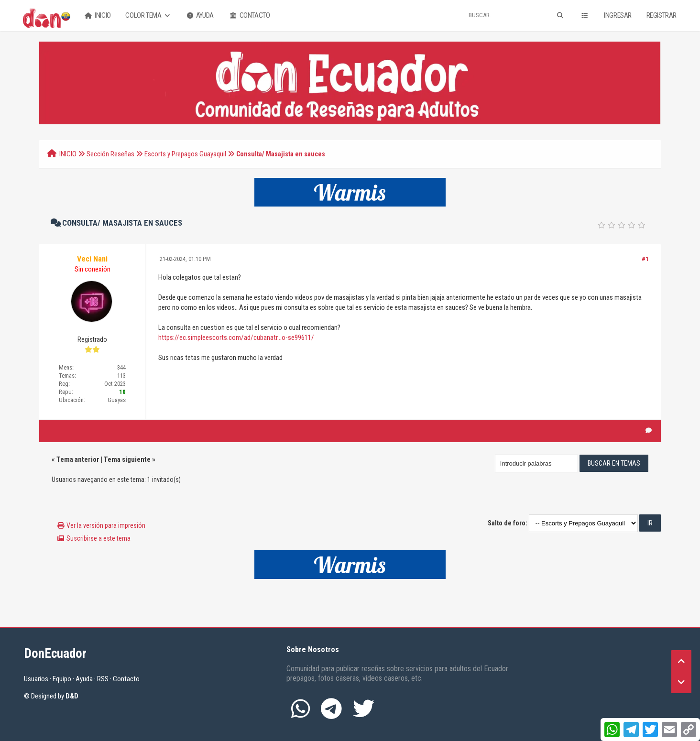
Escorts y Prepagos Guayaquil (185, 154)
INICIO (68, 154)
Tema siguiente (127, 459)
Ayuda (199, 16)
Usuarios (36, 679)
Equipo (62, 679)
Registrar (662, 15)
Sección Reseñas (110, 154)
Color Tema (148, 16)
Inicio (97, 16)
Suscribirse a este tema (98, 538)
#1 (645, 259)
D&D (72, 696)
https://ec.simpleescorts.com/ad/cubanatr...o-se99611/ (236, 338)
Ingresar (618, 15)
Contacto (249, 16)
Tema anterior (78, 459)
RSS (103, 679)
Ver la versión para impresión (106, 525)
